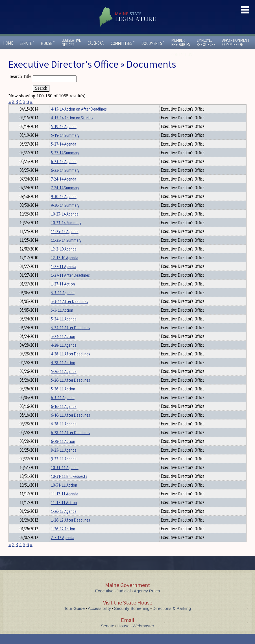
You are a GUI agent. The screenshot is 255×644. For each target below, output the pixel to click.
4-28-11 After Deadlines (70, 364)
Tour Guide (74, 618)
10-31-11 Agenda (65, 478)
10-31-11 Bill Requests (69, 486)
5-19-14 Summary (65, 145)
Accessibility (99, 618)
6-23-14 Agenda (64, 172)
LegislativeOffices (71, 43)
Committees (123, 43)
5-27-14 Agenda (64, 154)
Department (59, 108)
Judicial (124, 601)
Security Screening (132, 618)
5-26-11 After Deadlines (70, 390)
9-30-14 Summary (65, 215)
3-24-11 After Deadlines (70, 338)
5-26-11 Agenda (64, 381)
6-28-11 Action (63, 451)
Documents (153, 43)
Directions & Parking (172, 618)
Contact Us (183, 55)
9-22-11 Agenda (64, 469)
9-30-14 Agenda (64, 206)
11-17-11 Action (64, 513)
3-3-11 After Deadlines (69, 311)
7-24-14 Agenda (64, 189)
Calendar (96, 43)
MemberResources (181, 42)
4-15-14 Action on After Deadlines (79, 119)
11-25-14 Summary (66, 250)
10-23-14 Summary (66, 233)
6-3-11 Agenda (63, 408)
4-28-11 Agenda (64, 355)
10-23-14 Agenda (65, 224)
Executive (104, 601)
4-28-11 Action (63, 373)
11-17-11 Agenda (65, 504)
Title (13, 108)
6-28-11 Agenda (64, 434)
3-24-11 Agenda (64, 329)
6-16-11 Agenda (64, 416)
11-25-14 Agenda (65, 241)
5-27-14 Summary (65, 163)
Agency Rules (147, 601)
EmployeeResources (206, 42)
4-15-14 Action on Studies (72, 128)
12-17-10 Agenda (65, 268)
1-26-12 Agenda (64, 521)
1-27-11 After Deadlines (70, 285)
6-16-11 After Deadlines (70, 425)
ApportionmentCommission (236, 42)
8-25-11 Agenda (64, 460)
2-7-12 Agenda (63, 548)
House (48, 43)
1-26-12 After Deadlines (70, 530)
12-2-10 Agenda (64, 259)
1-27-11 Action (63, 294)
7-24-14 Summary (65, 198)
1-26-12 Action (63, 539)
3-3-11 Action (62, 320)
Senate (27, 43)
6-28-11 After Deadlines (70, 443)
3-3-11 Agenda (63, 303)
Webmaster (143, 636)
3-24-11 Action (63, 346)
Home (8, 43)
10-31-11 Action (64, 495)
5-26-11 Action (63, 399)
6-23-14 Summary (65, 180)
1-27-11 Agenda (64, 276)
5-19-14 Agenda (64, 137)
